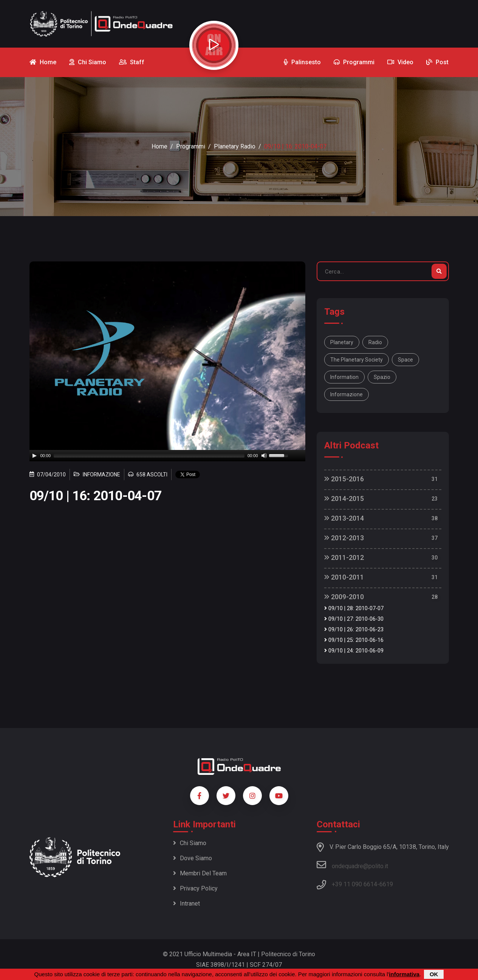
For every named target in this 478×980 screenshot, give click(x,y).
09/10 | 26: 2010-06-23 (354, 630)
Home (159, 146)
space (405, 360)
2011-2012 (344, 557)
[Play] (34, 456)
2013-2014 (344, 518)
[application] (167, 456)
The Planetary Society (357, 360)
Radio (375, 342)
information (344, 377)
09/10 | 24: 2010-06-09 (354, 651)
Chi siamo (190, 843)
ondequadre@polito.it (352, 865)
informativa (404, 974)
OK (434, 974)
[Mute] (264, 456)
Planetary (342, 342)
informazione (347, 394)
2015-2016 (344, 479)
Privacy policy (195, 888)
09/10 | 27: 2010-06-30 (354, 619)
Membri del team (200, 873)
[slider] (149, 456)
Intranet (186, 903)
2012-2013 (344, 538)
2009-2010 (344, 597)
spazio (382, 377)
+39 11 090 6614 (354, 884)
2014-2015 (344, 499)
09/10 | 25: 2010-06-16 (354, 640)
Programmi (191, 146)
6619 (386, 884)
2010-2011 (344, 577)
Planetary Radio (235, 146)
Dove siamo (193, 858)
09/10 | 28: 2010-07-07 (354, 608)
